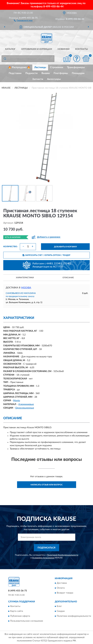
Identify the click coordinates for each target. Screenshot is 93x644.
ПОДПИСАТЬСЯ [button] (46, 548)
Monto (17, 401)
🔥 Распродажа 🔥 (19, 67)
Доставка (62, 583)
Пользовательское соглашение (27, 621)
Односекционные (25, 408)
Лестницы (40, 67)
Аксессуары (54, 79)
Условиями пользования (43, 558)
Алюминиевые (26, 404)
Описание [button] (68, 278)
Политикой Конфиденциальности (63, 555)
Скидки (61, 611)
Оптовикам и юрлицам (37, 49)
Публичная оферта (20, 616)
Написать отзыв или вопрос (47, 485)
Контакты (82, 49)
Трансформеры (76, 67)
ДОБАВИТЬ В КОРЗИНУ (65, 247)
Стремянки (57, 67)
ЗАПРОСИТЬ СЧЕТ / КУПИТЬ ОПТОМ (46, 255)
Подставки (15, 73)
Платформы (61, 73)
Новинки (64, 49)
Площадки (78, 73)
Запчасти (38, 79)
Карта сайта (17, 611)
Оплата (61, 588)
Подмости (31, 73)
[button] (23, 20)
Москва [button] (26, 288)
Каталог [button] (10, 49)
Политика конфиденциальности (74, 616)
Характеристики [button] (25, 278)
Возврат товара (65, 593)
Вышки (46, 73)
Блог (59, 606)
